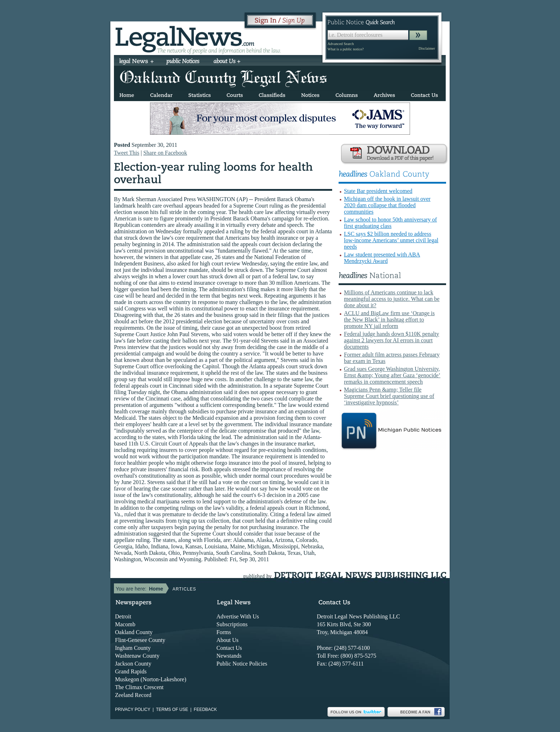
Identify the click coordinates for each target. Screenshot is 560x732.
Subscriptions (232, 624)
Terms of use (172, 709)
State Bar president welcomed (378, 191)
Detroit (123, 616)
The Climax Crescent (139, 687)
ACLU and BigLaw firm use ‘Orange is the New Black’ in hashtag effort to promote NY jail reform (389, 320)
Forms (224, 632)
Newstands (229, 656)
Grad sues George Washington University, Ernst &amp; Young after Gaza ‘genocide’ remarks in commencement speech (392, 375)
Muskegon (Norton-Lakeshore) (151, 679)
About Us (227, 640)
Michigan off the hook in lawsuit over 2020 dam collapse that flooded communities (387, 205)
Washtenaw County (137, 656)
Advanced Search (341, 44)
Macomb (125, 624)
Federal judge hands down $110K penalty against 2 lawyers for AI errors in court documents (391, 340)
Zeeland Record (133, 695)
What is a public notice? (346, 49)
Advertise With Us (238, 616)
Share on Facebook (165, 153)
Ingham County (133, 648)
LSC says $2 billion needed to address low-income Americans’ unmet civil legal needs (391, 240)
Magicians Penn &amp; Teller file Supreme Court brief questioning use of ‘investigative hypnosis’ (389, 396)
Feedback (206, 709)
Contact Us (229, 648)
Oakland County (134, 632)
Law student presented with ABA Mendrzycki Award (382, 258)
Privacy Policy (133, 709)
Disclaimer (427, 48)
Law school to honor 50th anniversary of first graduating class (390, 223)
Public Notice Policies (242, 664)
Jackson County (133, 664)
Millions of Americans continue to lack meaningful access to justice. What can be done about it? (392, 299)
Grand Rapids (131, 671)
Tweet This (127, 153)
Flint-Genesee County (140, 640)
